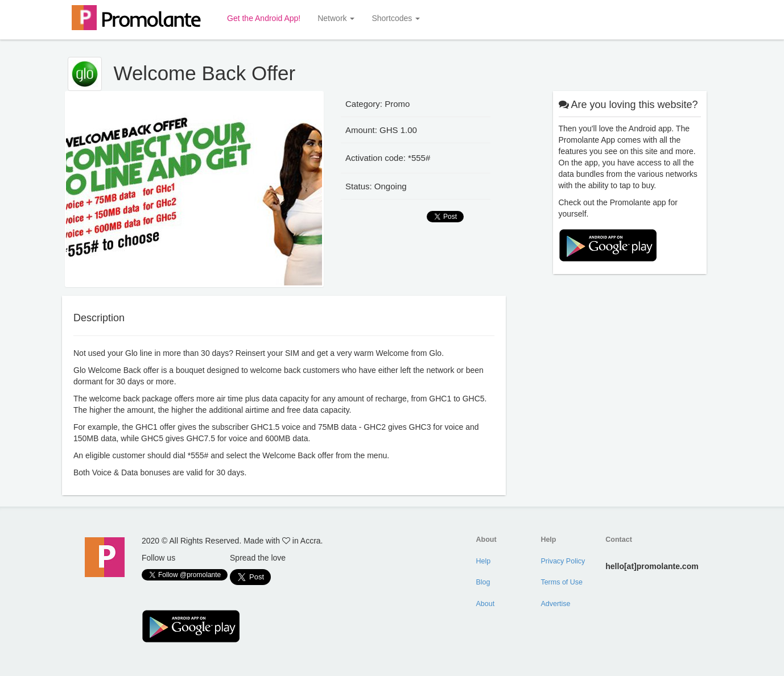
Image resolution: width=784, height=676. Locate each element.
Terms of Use (562, 582)
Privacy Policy (563, 561)
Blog (483, 582)
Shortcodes (396, 18)
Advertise (555, 604)
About (486, 604)
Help (484, 561)
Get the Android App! (264, 18)
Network (336, 18)
